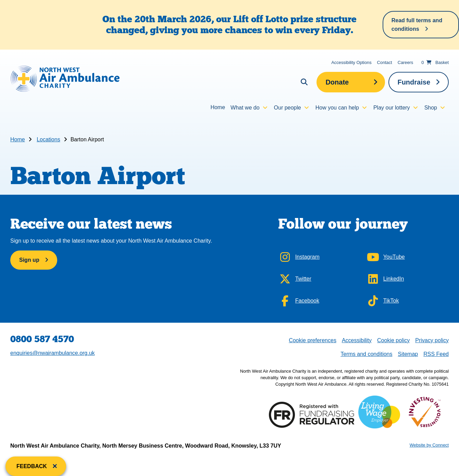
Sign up (29, 260)
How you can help (337, 108)
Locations (48, 139)
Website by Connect (429, 445)
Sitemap (408, 354)
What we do (245, 108)
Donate (337, 82)
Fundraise (414, 82)
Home (218, 107)
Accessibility (357, 340)
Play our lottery (392, 108)
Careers (406, 62)
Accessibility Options (351, 62)
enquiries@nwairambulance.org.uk (53, 353)
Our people (288, 108)
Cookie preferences (312, 340)
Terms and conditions (366, 354)
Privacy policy (432, 340)
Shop (431, 108)
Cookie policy (393, 340)
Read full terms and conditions (417, 25)
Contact (385, 62)
